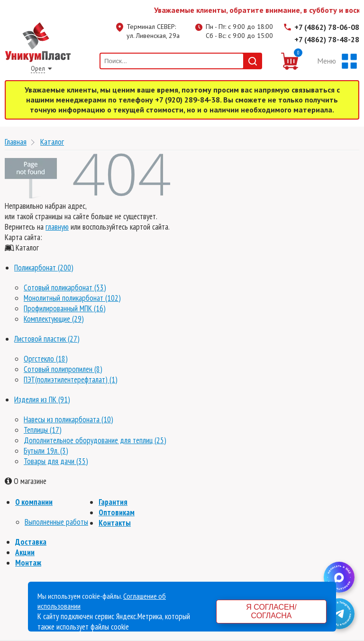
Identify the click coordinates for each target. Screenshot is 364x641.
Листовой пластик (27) (47, 339)
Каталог (52, 142)
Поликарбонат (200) (44, 268)
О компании (34, 502)
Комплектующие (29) (54, 319)
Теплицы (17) (43, 430)
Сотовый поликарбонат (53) (65, 288)
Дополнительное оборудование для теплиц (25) (95, 440)
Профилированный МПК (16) (65, 308)
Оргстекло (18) (46, 359)
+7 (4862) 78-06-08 (327, 27)
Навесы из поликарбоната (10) (68, 419)
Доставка (31, 542)
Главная (16, 142)
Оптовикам (117, 512)
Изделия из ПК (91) (42, 399)
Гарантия (113, 502)
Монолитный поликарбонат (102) (72, 298)
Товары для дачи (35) (56, 461)
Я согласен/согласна (271, 611)
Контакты (115, 523)
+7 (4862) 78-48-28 (327, 39)
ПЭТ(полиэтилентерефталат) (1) (71, 380)
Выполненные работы (56, 522)
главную (57, 227)
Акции (25, 552)
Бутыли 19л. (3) (46, 451)
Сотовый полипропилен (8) (63, 369)
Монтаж (28, 563)
